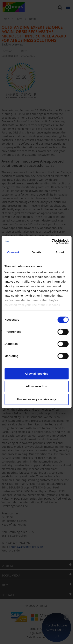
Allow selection (36, 386)
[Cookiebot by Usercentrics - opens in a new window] (52, 241)
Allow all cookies (36, 374)
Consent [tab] (13, 252)
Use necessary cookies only (36, 399)
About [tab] (60, 252)
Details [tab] (37, 252)
